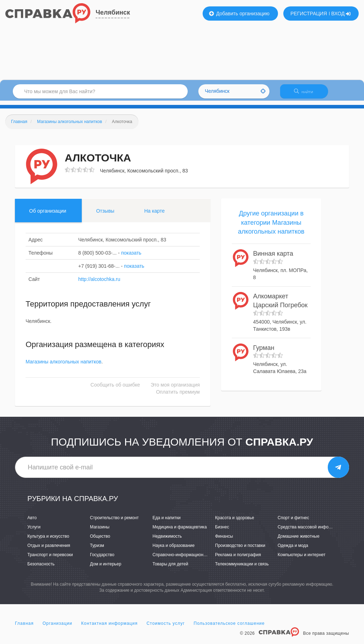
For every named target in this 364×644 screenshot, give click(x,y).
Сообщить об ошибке (115, 389)
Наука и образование (173, 550)
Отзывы (105, 215)
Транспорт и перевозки (50, 559)
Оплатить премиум (178, 396)
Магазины (100, 531)
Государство (102, 559)
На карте (155, 215)
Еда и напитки (167, 522)
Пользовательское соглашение (229, 628)
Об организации (48, 215)
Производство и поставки (240, 550)
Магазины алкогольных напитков (63, 366)
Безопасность (41, 569)
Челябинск (113, 12)
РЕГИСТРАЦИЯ (309, 14)
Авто (32, 522)
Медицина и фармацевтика (180, 531)
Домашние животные (299, 541)
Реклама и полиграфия (238, 559)
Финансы (224, 541)
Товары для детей (170, 569)
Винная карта (273, 258)
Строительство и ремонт (114, 522)
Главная (24, 628)
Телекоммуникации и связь (242, 569)
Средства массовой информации (311, 531)
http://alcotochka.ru (99, 283)
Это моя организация (175, 389)
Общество (100, 541)
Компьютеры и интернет (302, 559)
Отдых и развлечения (49, 550)
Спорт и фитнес (293, 522)
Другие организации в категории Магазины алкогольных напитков (271, 227)
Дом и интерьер (106, 569)
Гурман (264, 352)
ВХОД (341, 14)
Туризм (97, 550)
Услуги (34, 531)
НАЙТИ (307, 94)
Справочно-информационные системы (191, 559)
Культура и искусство (48, 541)
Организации (58, 628)
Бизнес (222, 531)
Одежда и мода (293, 550)
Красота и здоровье (235, 522)
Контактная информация (109, 628)
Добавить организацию (239, 14)
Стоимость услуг (166, 628)
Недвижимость (167, 541)
